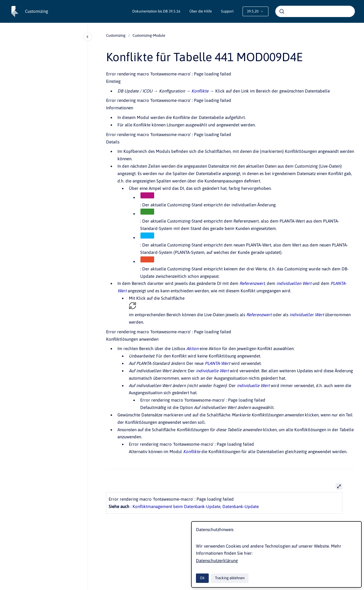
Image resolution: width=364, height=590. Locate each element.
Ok (202, 578)
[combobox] (315, 11)
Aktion (192, 349)
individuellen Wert (294, 283)
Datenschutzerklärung (217, 561)
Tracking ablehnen (230, 578)
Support (227, 11)
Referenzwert (252, 283)
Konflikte (200, 91)
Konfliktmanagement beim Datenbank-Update (176, 506)
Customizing (37, 11)
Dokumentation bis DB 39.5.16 (156, 11)
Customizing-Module (149, 35)
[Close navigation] (88, 37)
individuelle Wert (212, 371)
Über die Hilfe (201, 11)
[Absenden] (282, 11)
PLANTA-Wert (217, 363)
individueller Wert (307, 315)
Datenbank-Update (241, 506)
